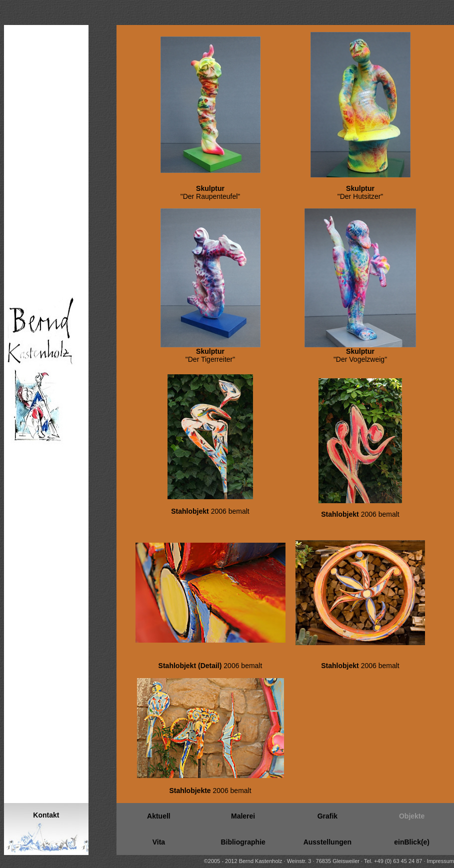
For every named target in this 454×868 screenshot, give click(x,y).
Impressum (440, 861)
